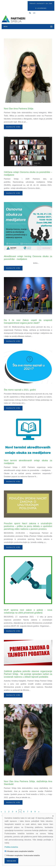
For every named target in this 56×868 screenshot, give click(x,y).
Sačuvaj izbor (11, 861)
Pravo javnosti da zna (41, 3)
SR (34, 13)
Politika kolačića (11, 847)
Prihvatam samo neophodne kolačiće (19, 851)
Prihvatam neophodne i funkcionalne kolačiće (22, 855)
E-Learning (41, 8)
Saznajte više (13, 127)
